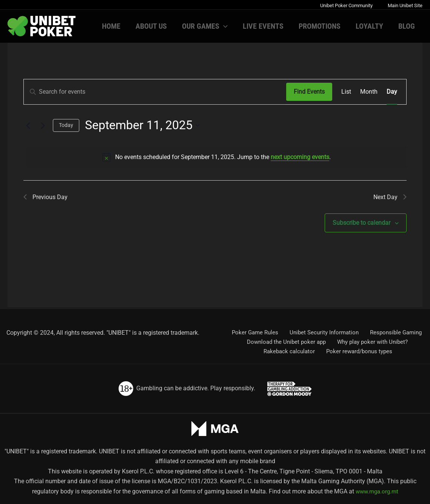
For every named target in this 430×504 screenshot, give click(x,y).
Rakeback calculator (291, 351)
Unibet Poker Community (346, 5)
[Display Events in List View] (346, 92)
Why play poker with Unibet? (372, 341)
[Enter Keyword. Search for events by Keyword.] (155, 92)
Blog (407, 26)
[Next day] (43, 125)
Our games (205, 26)
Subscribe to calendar (361, 225)
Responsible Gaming (393, 331)
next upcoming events (300, 157)
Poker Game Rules (256, 331)
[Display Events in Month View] (369, 92)
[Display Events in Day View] (392, 92)
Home (111, 26)
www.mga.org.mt (377, 491)
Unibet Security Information (323, 331)
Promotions (320, 26)
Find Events (309, 92)
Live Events (263, 26)
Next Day (388, 198)
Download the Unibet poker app (287, 341)
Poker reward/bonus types (359, 351)
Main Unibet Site (405, 5)
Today (66, 125)
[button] (223, 26)
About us (151, 26)
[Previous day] (28, 125)
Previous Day (48, 198)
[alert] (217, 157)
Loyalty (369, 26)
